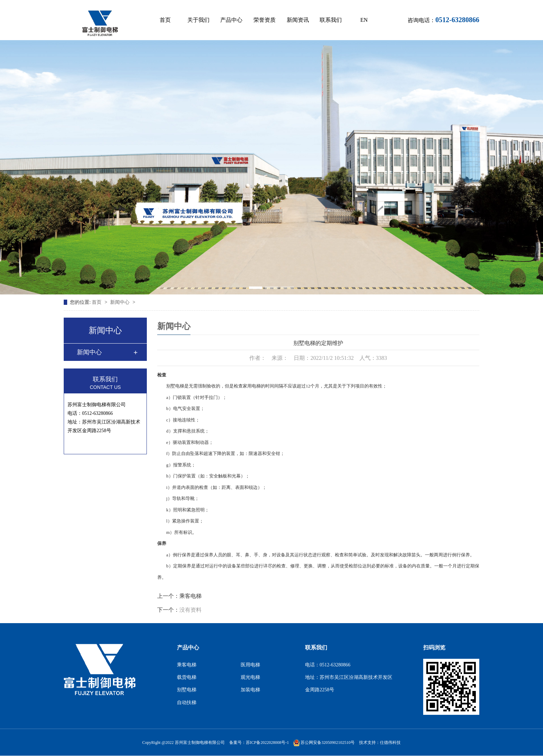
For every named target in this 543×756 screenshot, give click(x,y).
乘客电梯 (190, 596)
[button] (256, 288)
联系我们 (331, 20)
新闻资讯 (298, 20)
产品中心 (231, 20)
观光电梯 (250, 677)
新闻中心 (121, 302)
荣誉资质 (265, 20)
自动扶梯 (187, 703)
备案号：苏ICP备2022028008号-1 (259, 743)
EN (364, 20)
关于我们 (198, 20)
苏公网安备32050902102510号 (324, 743)
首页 (165, 20)
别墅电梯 (187, 690)
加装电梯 (250, 690)
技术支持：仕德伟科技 (380, 743)
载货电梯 (187, 677)
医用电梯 (250, 665)
